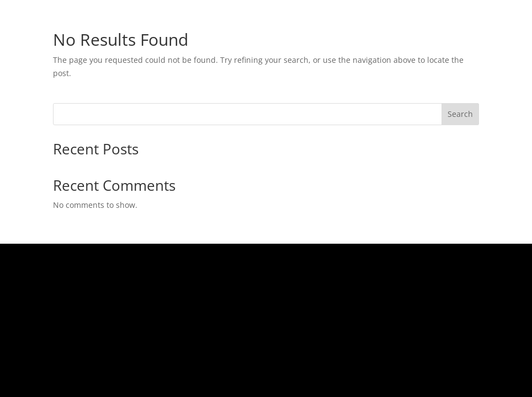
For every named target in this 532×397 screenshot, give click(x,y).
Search (460, 114)
